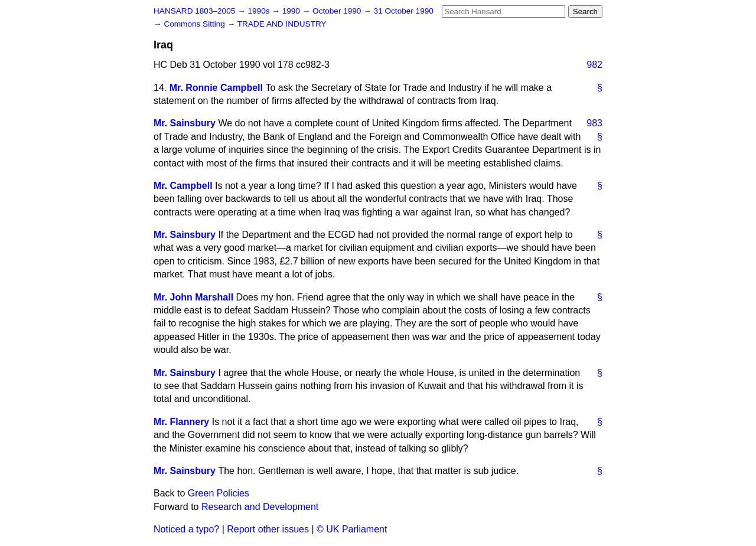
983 (594, 123)
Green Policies (219, 493)
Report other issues (268, 529)
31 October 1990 (404, 11)
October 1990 (338, 11)
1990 (292, 11)
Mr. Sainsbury (185, 123)
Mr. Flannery (181, 422)
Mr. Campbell (183, 186)
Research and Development (260, 507)
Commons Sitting (195, 24)
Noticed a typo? (186, 529)
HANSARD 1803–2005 (194, 11)
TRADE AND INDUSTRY (282, 24)
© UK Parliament (352, 529)
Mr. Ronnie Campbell (216, 88)
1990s (260, 11)
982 (594, 65)
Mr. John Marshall (193, 297)
